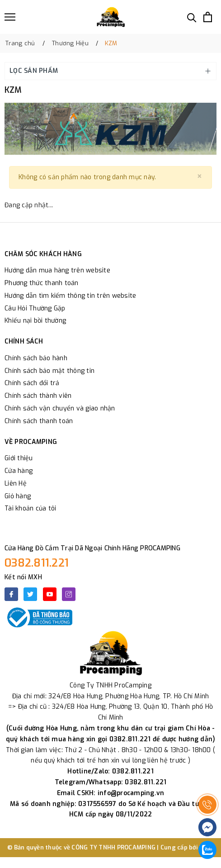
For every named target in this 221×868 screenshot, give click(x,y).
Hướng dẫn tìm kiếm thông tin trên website (70, 296)
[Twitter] (30, 594)
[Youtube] (50, 594)
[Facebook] (11, 594)
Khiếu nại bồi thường (35, 321)
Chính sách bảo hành (36, 358)
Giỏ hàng (18, 496)
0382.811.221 (37, 563)
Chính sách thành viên (38, 396)
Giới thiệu (19, 458)
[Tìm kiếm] (192, 17)
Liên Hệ (16, 484)
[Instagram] (69, 594)
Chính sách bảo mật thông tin (49, 371)
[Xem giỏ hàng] (208, 17)
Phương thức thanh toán (42, 283)
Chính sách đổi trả (32, 383)
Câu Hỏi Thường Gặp (35, 308)
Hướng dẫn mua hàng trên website (57, 270)
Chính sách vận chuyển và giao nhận (60, 408)
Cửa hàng (19, 471)
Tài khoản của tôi (30, 508)
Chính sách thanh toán (39, 421)
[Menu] (10, 17)
